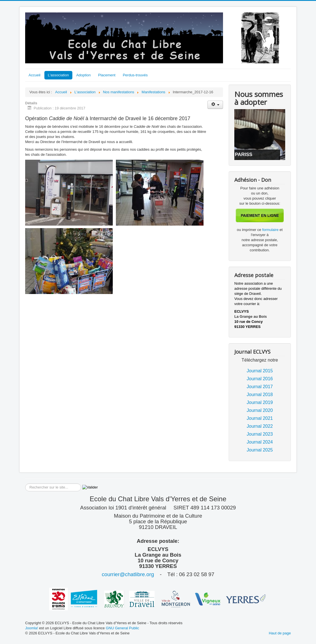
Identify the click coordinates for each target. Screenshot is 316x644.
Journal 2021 (260, 418)
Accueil (34, 75)
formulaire (271, 230)
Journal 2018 (260, 395)
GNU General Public (122, 628)
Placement (107, 75)
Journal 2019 (260, 402)
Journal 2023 (260, 434)
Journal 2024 (260, 442)
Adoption (84, 75)
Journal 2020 (260, 410)
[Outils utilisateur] (215, 105)
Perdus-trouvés (135, 75)
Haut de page (280, 633)
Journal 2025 (260, 450)
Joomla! (32, 628)
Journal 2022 (260, 426)
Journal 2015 (260, 371)
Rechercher (25, 484)
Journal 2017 (260, 387)
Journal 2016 (260, 379)
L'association (58, 75)
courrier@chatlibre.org (128, 574)
